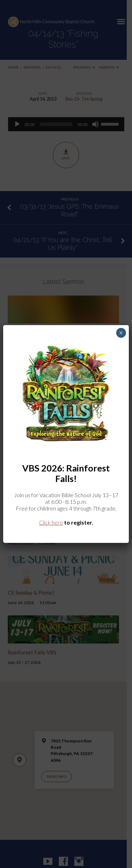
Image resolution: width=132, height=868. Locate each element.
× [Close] (121, 333)
